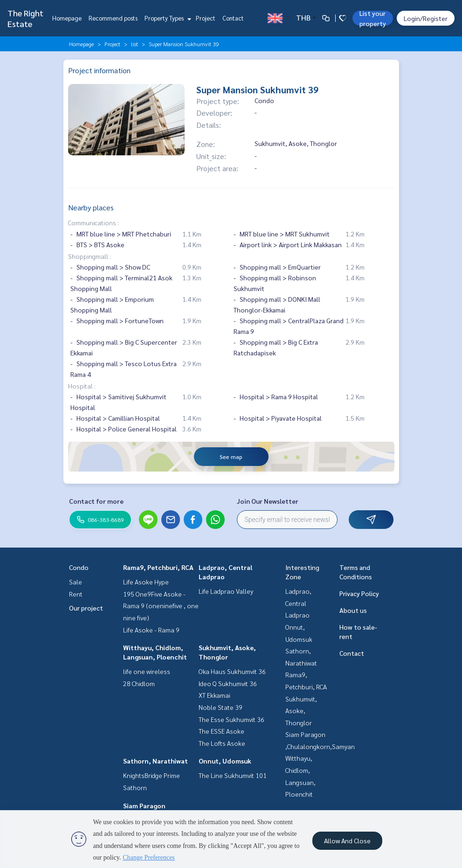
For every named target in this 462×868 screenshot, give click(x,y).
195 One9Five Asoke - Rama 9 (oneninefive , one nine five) (161, 606)
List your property (373, 18)
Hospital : (82, 386)
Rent (76, 594)
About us (353, 610)
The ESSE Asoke (221, 731)
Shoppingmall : (90, 256)
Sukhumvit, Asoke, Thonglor (301, 711)
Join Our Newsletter (268, 501)
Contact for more (96, 501)
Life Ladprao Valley (226, 591)
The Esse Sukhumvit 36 (231, 719)
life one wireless (147, 671)
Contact (233, 18)
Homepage (67, 18)
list (134, 44)
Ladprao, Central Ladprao (298, 603)
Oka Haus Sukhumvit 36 (232, 671)
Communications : (93, 222)
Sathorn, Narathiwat (155, 761)
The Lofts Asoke (222, 743)
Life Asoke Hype (146, 582)
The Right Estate (25, 18)
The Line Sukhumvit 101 (233, 775)
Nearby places (91, 207)
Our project (86, 608)
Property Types (167, 18)
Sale (76, 582)
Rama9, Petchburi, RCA (158, 567)
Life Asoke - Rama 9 (151, 630)
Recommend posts (113, 18)
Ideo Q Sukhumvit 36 (228, 683)
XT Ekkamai (214, 695)
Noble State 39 (221, 707)
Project (206, 18)
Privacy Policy (359, 593)
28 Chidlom (139, 683)
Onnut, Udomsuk (225, 761)
